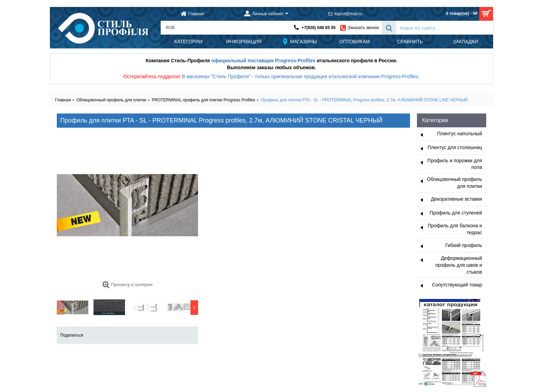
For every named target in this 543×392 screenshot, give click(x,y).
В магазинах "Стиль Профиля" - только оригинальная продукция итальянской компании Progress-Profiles (300, 76)
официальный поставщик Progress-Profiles (263, 61)
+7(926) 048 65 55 (319, 28)
